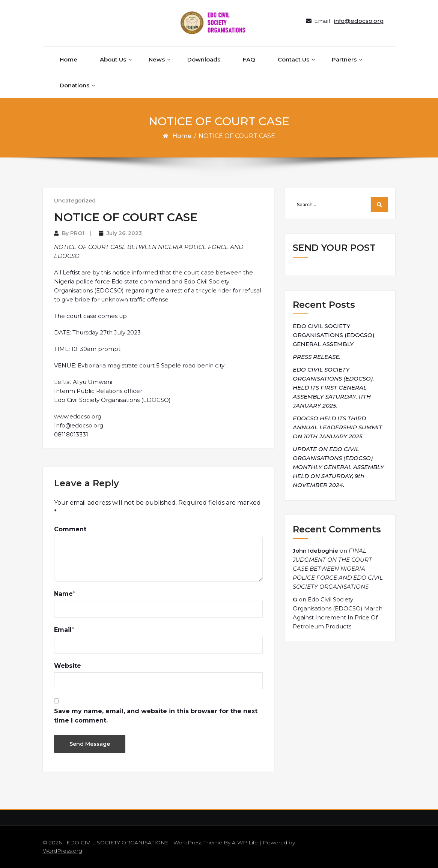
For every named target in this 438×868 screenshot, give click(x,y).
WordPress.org (62, 851)
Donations (75, 85)
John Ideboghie (315, 551)
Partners (344, 59)
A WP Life (245, 843)
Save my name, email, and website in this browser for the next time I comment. (156, 716)
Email (63, 630)
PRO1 (77, 233)
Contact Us (294, 59)
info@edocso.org (359, 21)
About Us (113, 59)
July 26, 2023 (124, 233)
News (157, 59)
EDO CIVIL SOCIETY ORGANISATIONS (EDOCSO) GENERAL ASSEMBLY (334, 335)
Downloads (204, 59)
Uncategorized (75, 201)
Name (63, 594)
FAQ (249, 59)
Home (68, 59)
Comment (70, 529)
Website (68, 666)
